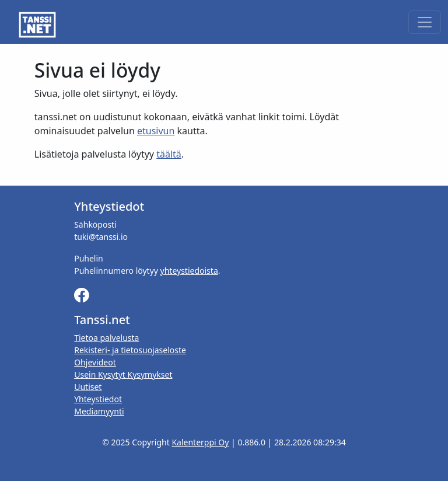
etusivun (156, 131)
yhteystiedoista (189, 271)
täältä (169, 154)
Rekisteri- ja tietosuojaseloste (130, 350)
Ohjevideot (95, 362)
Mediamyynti (99, 411)
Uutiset (88, 387)
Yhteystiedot (98, 399)
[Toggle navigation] (425, 22)
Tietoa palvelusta (106, 338)
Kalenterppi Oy (200, 442)
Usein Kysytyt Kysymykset (123, 374)
